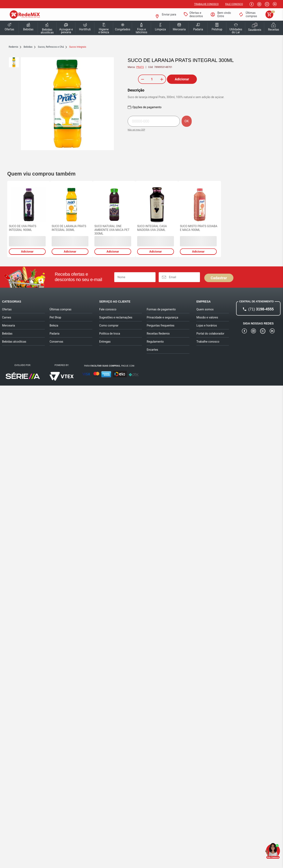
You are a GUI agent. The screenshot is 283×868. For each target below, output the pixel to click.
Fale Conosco (234, 4)
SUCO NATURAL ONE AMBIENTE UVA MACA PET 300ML (112, 230)
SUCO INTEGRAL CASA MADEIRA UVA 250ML (152, 228)
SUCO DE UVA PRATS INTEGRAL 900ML (23, 228)
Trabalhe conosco (206, 4)
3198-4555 (261, 309)
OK (187, 121)
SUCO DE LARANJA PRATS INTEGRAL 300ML (69, 228)
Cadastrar (219, 278)
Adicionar (182, 79)
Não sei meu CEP (136, 130)
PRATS (140, 67)
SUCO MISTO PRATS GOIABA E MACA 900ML (199, 228)
